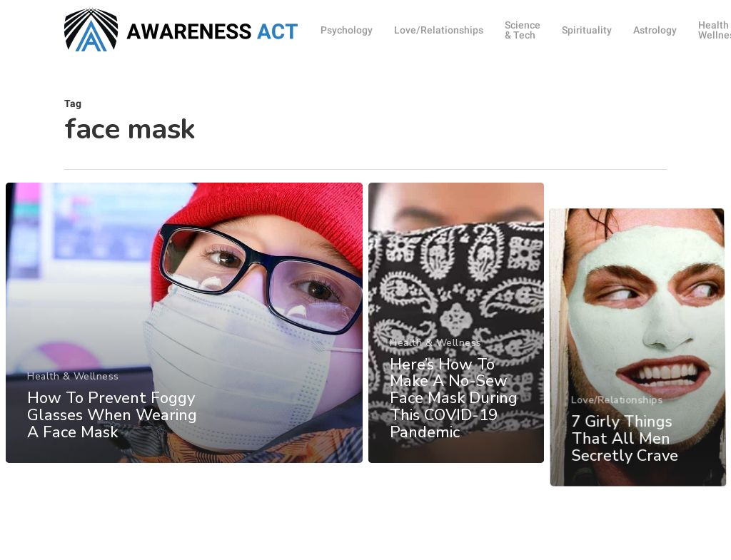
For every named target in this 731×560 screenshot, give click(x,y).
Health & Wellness (73, 389)
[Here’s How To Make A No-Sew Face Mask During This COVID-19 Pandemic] (457, 341)
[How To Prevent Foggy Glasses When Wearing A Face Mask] (184, 336)
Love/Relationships (619, 540)
